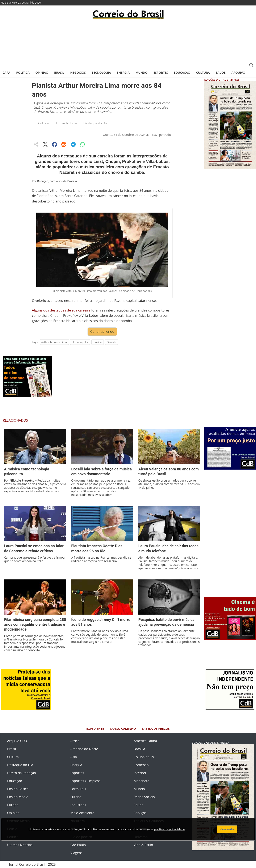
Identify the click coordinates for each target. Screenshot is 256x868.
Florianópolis (80, 342)
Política (23, 73)
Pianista (111, 342)
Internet (140, 773)
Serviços (140, 813)
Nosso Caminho (123, 729)
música (97, 342)
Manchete (142, 781)
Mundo (141, 73)
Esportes (161, 73)
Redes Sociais (144, 797)
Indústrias (78, 805)
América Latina (145, 741)
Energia (123, 73)
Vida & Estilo (143, 845)
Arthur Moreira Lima (54, 342)
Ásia (74, 757)
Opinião (42, 73)
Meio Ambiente (82, 813)
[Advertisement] (128, 43)
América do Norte (84, 749)
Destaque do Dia (95, 123)
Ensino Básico (18, 789)
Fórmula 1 (78, 789)
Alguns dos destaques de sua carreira (61, 310)
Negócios (78, 73)
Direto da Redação (22, 773)
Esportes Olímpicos (85, 781)
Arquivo (238, 73)
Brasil (59, 73)
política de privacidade (169, 829)
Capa (6, 73)
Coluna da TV (144, 757)
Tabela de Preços (156, 729)
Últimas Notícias (66, 123)
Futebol (76, 797)
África (75, 741)
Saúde (221, 73)
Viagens (76, 853)
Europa (13, 805)
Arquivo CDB (17, 741)
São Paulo (78, 845)
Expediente (95, 729)
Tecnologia (101, 73)
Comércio (141, 765)
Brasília (139, 749)
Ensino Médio (18, 797)
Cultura (203, 73)
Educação (182, 73)
